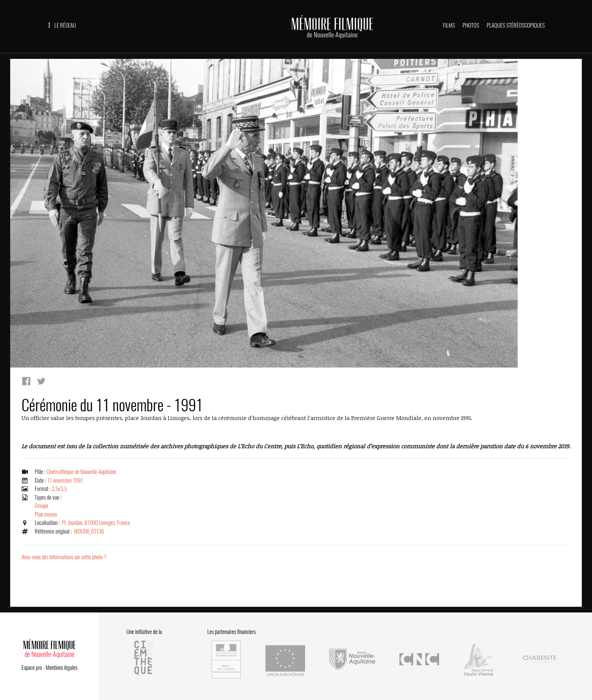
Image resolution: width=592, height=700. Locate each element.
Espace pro (32, 668)
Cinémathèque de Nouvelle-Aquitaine (81, 472)
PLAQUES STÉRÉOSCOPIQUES (516, 25)
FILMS (449, 25)
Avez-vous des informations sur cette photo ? (64, 557)
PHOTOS (471, 25)
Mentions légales (62, 668)
